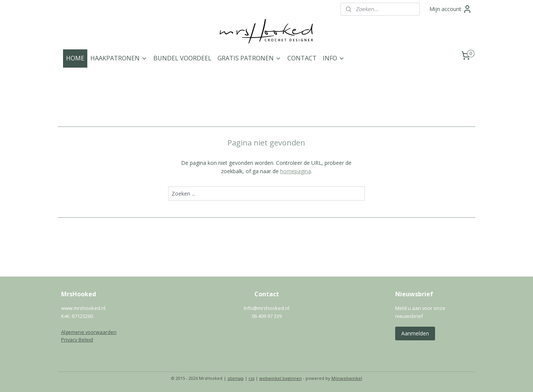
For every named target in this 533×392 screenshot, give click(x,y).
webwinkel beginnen (281, 378)
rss (252, 378)
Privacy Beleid (77, 340)
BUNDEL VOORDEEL (182, 58)
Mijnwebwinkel (347, 378)
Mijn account (451, 9)
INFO (334, 58)
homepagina (296, 171)
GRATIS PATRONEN (249, 58)
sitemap (236, 378)
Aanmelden (415, 333)
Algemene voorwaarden (89, 332)
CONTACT (302, 58)
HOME (75, 58)
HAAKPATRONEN (119, 58)
